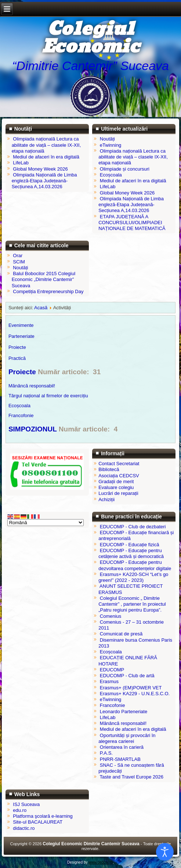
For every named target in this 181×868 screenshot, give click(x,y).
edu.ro (20, 810)
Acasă (41, 308)
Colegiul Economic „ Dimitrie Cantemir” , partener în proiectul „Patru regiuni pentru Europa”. (132, 604)
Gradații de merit (116, 482)
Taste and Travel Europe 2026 (132, 777)
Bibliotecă (109, 469)
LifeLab (108, 717)
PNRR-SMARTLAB (120, 759)
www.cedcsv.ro (101, 862)
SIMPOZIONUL (34, 429)
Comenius (111, 616)
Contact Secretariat (119, 464)
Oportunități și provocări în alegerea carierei (127, 738)
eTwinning (111, 699)
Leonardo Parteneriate (124, 712)
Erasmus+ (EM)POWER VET (131, 688)
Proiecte (22, 372)
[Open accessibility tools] (165, 852)
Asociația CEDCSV (119, 476)
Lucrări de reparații (118, 493)
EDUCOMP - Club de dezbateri (133, 527)
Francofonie (21, 415)
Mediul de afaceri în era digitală (133, 729)
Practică (17, 358)
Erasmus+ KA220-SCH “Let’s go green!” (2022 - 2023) (133, 577)
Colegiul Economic (90, 38)
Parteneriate (21, 336)
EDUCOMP (112, 670)
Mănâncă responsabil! (32, 386)
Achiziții (106, 499)
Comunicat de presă (121, 634)
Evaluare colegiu (116, 487)
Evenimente (21, 325)
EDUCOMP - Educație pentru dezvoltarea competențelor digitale (135, 565)
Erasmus (109, 681)
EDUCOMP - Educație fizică (130, 545)
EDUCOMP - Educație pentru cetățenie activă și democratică (131, 553)
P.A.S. (106, 753)
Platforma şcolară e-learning (43, 816)
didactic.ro (24, 828)
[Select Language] (46, 523)
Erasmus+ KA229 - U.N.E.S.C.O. (135, 694)
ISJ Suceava (26, 804)
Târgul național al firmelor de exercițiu (48, 396)
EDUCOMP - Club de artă (127, 676)
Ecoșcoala (19, 406)
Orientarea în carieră (122, 747)
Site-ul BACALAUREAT (38, 822)
